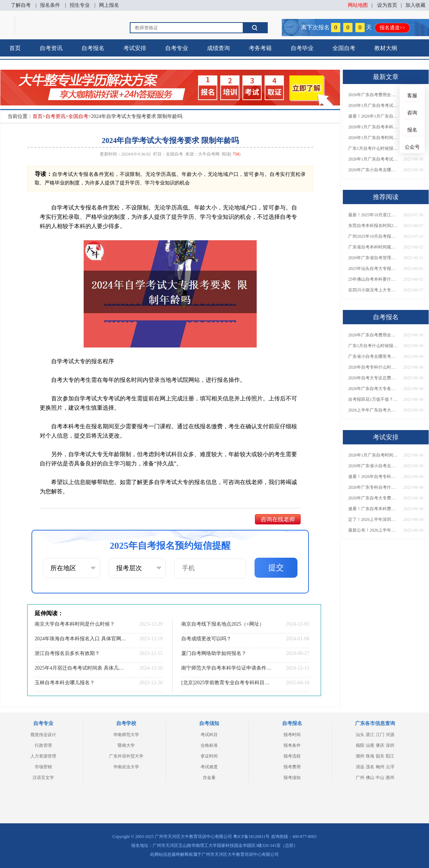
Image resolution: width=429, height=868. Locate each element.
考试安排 (135, 48)
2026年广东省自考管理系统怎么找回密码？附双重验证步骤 (373, 258)
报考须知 (292, 778)
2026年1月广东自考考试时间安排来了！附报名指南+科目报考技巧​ (373, 105)
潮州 (360, 756)
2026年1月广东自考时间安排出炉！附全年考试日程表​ (373, 138)
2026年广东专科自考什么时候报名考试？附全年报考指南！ (373, 487)
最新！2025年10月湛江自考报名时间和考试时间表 (373, 215)
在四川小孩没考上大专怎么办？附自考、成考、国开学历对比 (373, 290)
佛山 (370, 778)
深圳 (390, 745)
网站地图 (358, 5)
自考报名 (93, 48)
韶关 (380, 756)
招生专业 (80, 5)
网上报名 (109, 5)
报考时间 (292, 735)
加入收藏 (415, 5)
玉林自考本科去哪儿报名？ (65, 683)
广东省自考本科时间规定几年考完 (373, 247)
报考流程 (292, 756)
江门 (380, 735)
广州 (360, 778)
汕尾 (370, 745)
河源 (390, 735)
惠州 (390, 778)
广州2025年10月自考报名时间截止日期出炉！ (373, 236)
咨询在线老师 (278, 519)
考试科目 (209, 735)
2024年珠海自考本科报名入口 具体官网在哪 (80, 639)
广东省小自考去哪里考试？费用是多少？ (373, 356)
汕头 (360, 735)
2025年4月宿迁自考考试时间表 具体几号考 (80, 668)
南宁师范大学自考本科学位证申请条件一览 (227, 668)
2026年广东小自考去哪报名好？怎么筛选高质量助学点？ (373, 170)
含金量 (209, 778)
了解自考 (21, 5)
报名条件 (50, 5)
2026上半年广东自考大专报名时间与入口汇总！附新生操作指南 (373, 410)
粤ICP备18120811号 (251, 837)
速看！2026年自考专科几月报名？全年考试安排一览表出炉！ (373, 477)
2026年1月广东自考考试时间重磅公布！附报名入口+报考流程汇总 (373, 159)
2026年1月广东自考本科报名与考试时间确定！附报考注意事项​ (373, 127)
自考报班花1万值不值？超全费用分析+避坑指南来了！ (373, 399)
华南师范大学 (126, 735)
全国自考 (344, 48)
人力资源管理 (43, 756)
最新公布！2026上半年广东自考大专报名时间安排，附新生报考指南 (373, 530)
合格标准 (209, 745)
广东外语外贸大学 (126, 756)
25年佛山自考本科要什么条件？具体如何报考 (373, 279)
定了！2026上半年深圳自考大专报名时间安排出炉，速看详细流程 (373, 519)
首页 (15, 48)
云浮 (390, 767)
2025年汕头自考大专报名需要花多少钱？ (373, 268)
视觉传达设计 (43, 735)
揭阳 (360, 745)
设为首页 (387, 5)
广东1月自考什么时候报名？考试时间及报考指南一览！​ (373, 148)
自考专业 (177, 48)
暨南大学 (126, 745)
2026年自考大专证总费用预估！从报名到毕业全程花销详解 (373, 378)
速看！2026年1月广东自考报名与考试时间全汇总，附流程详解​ (373, 116)
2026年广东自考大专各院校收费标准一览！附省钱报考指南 (373, 389)
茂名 (370, 767)
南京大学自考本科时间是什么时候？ (75, 624)
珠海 (370, 756)
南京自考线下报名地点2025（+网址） (223, 624)
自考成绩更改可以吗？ (206, 639)
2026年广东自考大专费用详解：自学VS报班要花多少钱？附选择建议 (373, 498)
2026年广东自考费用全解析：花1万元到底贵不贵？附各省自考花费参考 (373, 95)
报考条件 (292, 745)
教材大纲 (386, 48)
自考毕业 (302, 48)
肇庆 (380, 745)
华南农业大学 (126, 767)
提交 (276, 568)
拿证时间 (209, 756)
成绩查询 (218, 48)
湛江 (370, 735)
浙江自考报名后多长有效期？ (67, 653)
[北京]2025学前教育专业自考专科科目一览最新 (227, 683)
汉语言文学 (43, 778)
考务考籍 (260, 48)
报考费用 (292, 767)
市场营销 (43, 767)
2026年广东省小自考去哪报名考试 (373, 466)
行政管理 (43, 745)
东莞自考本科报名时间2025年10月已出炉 (373, 226)
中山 (380, 778)
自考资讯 (51, 48)
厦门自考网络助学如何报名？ (214, 653)
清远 (360, 767)
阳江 (390, 756)
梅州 (380, 767)
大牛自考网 (209, 154)
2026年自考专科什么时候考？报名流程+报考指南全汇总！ (373, 367)
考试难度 (209, 767)
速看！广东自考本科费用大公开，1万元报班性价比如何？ (373, 509)
